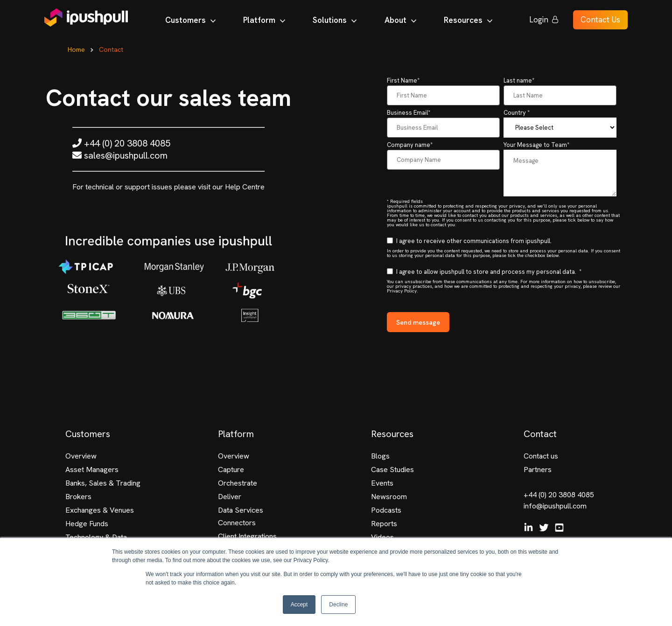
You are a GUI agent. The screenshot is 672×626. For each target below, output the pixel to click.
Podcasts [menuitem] (386, 510)
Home (76, 49)
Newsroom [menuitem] (389, 497)
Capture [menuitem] (231, 469)
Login (544, 21)
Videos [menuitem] (382, 537)
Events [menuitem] (382, 483)
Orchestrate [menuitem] (238, 483)
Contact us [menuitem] (541, 456)
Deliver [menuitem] (230, 497)
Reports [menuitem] (384, 524)
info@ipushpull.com (555, 506)
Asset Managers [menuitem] (92, 469)
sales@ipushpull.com (120, 155)
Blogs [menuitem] (380, 456)
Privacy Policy (402, 291)
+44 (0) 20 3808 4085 (121, 143)
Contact (111, 49)
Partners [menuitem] (538, 469)
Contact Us (600, 21)
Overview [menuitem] (81, 456)
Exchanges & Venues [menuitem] (100, 510)
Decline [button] (338, 605)
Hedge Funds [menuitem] (87, 524)
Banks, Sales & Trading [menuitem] (103, 483)
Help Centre (245, 187)
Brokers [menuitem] (78, 497)
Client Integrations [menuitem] (247, 536)
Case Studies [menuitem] (392, 469)
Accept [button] (299, 605)
